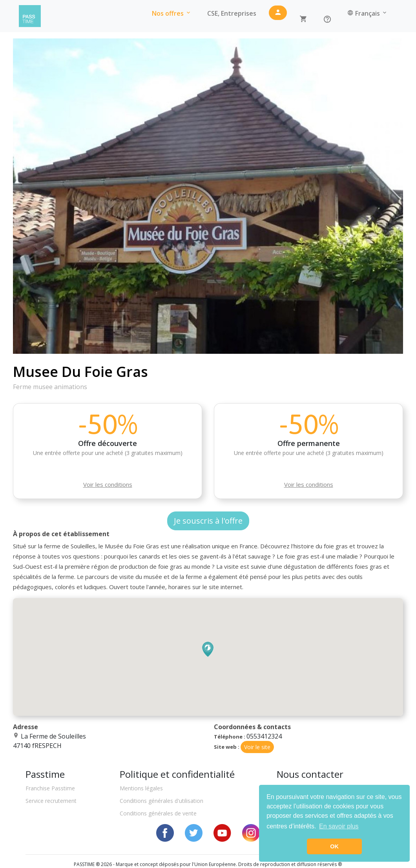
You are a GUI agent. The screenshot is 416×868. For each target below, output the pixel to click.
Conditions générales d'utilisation (161, 801)
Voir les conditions (108, 484)
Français (368, 13)
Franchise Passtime (50, 788)
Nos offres (172, 13)
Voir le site (257, 747)
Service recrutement (51, 801)
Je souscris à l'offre (208, 521)
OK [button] (334, 846)
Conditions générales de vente (158, 813)
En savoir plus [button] (339, 826)
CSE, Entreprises (232, 13)
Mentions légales (141, 788)
